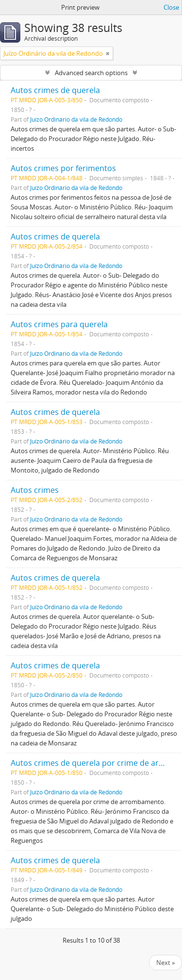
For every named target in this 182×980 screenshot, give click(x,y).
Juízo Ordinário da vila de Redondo (76, 119)
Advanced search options (91, 73)
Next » (165, 963)
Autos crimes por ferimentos (63, 168)
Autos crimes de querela (55, 90)
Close (171, 7)
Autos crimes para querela (59, 324)
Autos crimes (35, 490)
